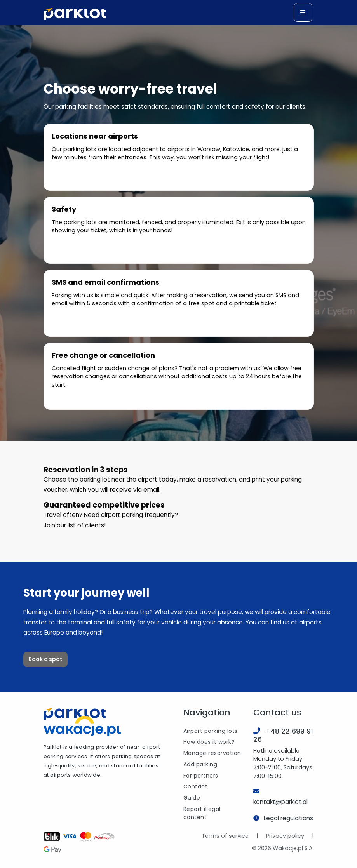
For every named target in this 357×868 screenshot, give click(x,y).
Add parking (200, 764)
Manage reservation (212, 753)
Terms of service (225, 836)
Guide (192, 798)
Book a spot (45, 659)
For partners (201, 776)
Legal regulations (288, 818)
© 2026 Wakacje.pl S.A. (283, 848)
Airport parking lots (211, 731)
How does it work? (209, 742)
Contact (196, 786)
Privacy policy (285, 836)
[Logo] (75, 14)
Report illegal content (202, 813)
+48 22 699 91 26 (283, 735)
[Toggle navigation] (303, 12)
